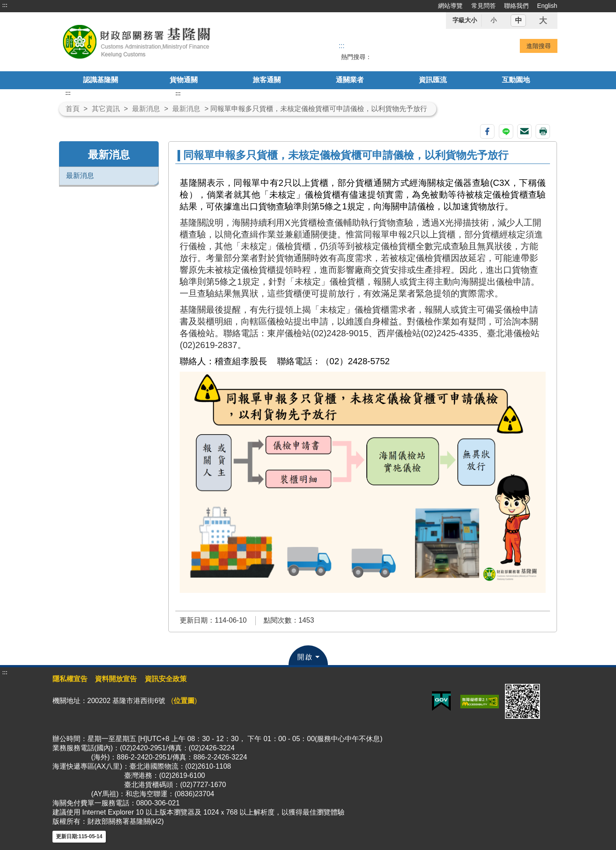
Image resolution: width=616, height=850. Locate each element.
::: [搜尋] (342, 46)
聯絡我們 (516, 6)
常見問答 (484, 6)
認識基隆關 (101, 80)
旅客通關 (267, 80)
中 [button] (519, 20)
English (547, 6)
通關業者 (350, 80)
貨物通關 (184, 80)
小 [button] (494, 20)
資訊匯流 (433, 80)
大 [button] (543, 21)
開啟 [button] (305, 657)
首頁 (73, 109)
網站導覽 (450, 6)
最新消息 (146, 109)
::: (5, 5)
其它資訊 (106, 109)
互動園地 (516, 80)
